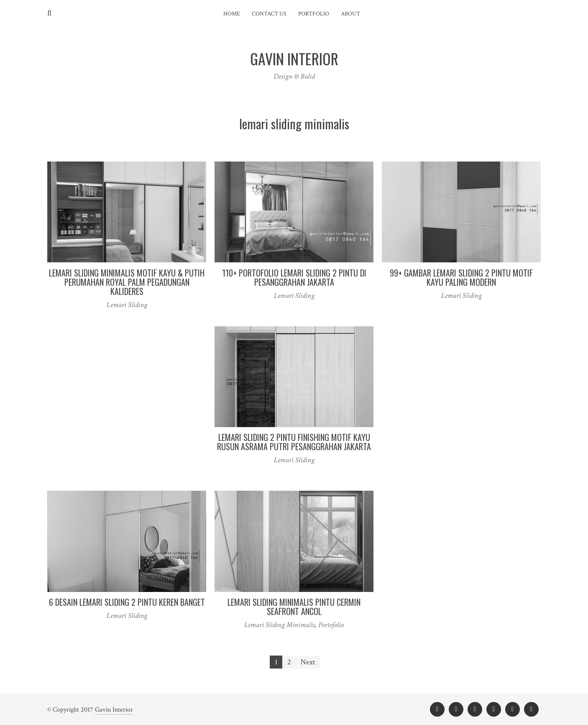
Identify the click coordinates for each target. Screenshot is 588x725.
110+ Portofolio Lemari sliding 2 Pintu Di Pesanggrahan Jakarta (294, 277)
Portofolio (331, 625)
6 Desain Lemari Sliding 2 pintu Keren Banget (127, 602)
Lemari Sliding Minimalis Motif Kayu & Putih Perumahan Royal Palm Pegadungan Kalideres (127, 282)
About (350, 14)
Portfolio (314, 14)
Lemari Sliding (127, 305)
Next (308, 662)
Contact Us (269, 14)
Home (232, 14)
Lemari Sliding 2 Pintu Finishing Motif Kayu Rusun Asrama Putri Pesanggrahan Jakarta (294, 442)
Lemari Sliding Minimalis (280, 625)
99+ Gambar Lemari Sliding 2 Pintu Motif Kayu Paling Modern (461, 277)
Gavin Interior (114, 710)
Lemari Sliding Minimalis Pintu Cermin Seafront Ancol (294, 607)
